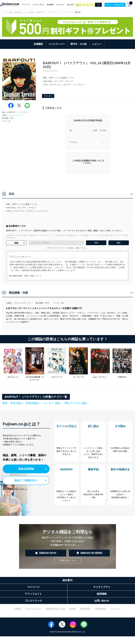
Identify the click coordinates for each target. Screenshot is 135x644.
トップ (4, 12)
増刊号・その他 (78, 44)
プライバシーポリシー (33, 616)
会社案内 (72, 616)
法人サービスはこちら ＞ (15, 488)
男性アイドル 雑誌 (76, 403)
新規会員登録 (27, 469)
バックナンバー (67, 12)
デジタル (74, 142)
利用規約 (18, 616)
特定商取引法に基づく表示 (55, 616)
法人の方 (70, 5)
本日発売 (50, 5)
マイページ (26, 5)
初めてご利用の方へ (24, 480)
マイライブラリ (38, 5)
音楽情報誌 (32, 403)
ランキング (60, 5)
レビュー (97, 44)
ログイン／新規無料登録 (115, 5)
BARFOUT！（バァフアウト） (47, 12)
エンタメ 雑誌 (29, 12)
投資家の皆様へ (101, 616)
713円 (95, 130)
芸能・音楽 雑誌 (15, 12)
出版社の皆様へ (86, 616)
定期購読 (38, 44)
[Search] (98, 5)
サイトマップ (116, 616)
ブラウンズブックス (16, 115)
